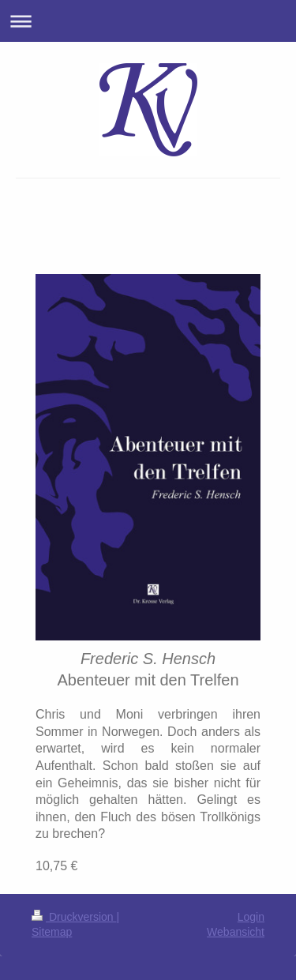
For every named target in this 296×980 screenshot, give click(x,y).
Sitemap (52, 932)
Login (251, 917)
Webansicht (236, 932)
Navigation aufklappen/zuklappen (148, 21)
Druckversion (74, 917)
